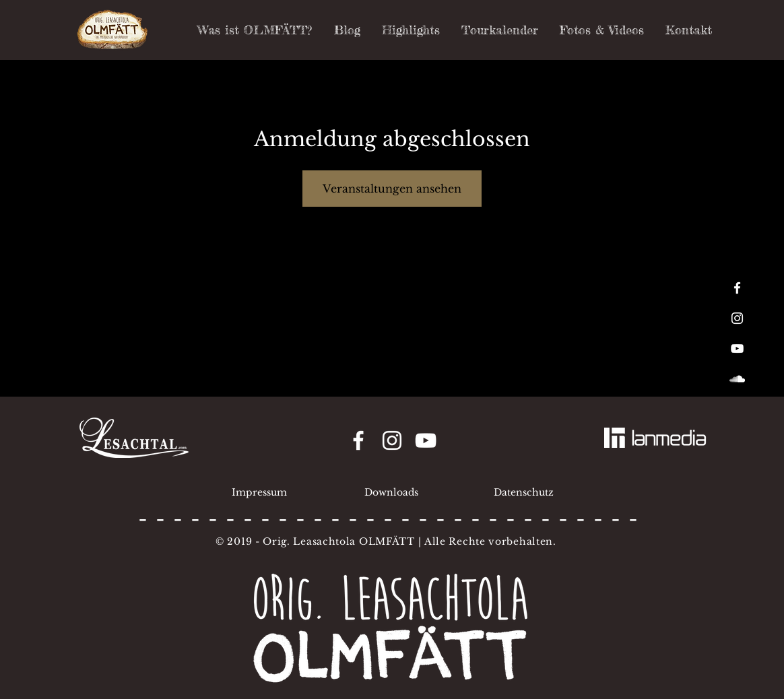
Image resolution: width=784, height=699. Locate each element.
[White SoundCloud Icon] (737, 379)
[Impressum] (259, 493)
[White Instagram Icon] (737, 318)
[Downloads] (391, 493)
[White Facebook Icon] (737, 288)
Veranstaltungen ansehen (392, 189)
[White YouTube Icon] (737, 348)
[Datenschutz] (523, 493)
